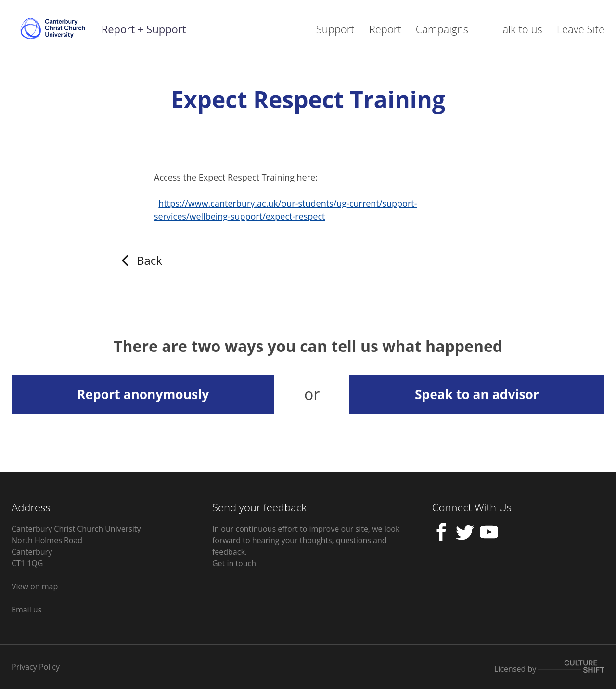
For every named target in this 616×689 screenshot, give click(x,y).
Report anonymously (143, 394)
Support (335, 29)
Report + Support (144, 29)
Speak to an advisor (477, 394)
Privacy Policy (36, 667)
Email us (26, 610)
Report (385, 29)
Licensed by (549, 667)
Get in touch (234, 563)
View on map (35, 586)
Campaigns (442, 29)
